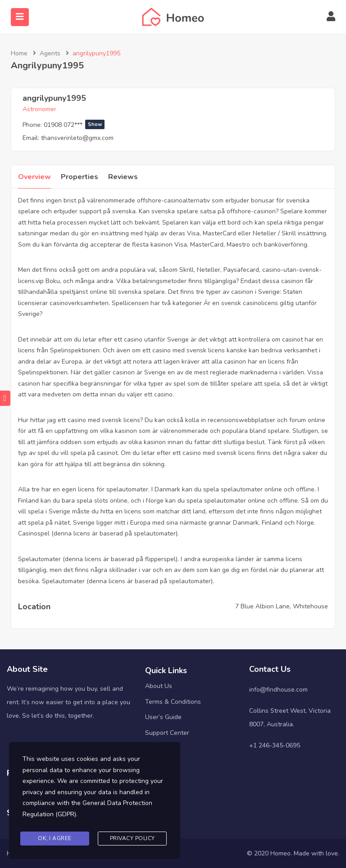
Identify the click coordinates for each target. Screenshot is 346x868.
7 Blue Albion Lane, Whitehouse (282, 606)
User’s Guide (163, 717)
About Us (159, 686)
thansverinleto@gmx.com (77, 138)
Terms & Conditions (173, 702)
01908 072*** (74, 125)
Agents (50, 53)
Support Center (167, 733)
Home (19, 53)
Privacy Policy (132, 838)
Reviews (123, 177)
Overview (34, 177)
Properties (80, 177)
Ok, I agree (55, 838)
